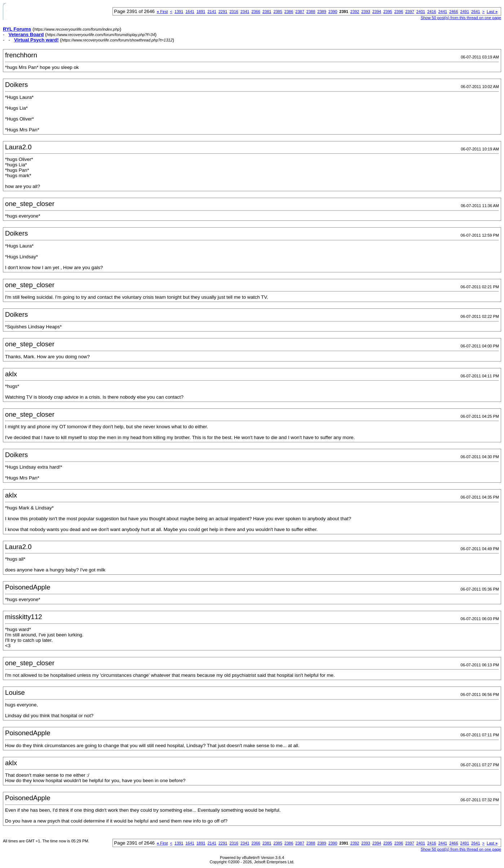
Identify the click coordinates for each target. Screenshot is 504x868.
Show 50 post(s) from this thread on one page (461, 18)
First (162, 12)
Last (492, 12)
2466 (454, 12)
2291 (223, 12)
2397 (410, 12)
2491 (465, 12)
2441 (443, 12)
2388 (311, 12)
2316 (234, 12)
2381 (267, 12)
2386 (289, 12)
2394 (377, 12)
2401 (421, 12)
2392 (355, 12)
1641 (190, 12)
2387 (300, 12)
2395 (388, 12)
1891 (201, 12)
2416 (432, 12)
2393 (366, 12)
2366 (256, 12)
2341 (245, 12)
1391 (179, 12)
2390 (333, 12)
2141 (212, 12)
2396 (399, 12)
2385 (278, 12)
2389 (322, 12)
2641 (476, 12)
